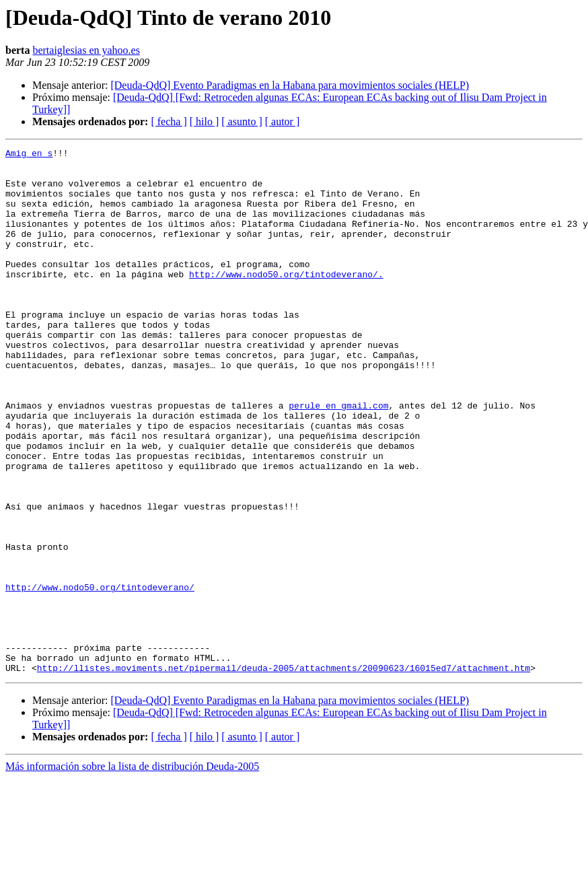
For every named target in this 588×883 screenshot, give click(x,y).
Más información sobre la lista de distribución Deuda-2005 (132, 871)
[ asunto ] (242, 121)
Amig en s (29, 155)
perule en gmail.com (338, 458)
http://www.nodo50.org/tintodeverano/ (100, 676)
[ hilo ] (205, 121)
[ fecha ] (169, 121)
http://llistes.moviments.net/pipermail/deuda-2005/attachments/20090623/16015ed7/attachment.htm (284, 773)
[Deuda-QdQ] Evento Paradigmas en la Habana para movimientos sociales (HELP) (290, 85)
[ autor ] (283, 121)
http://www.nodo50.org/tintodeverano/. (286, 300)
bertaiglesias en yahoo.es (86, 50)
